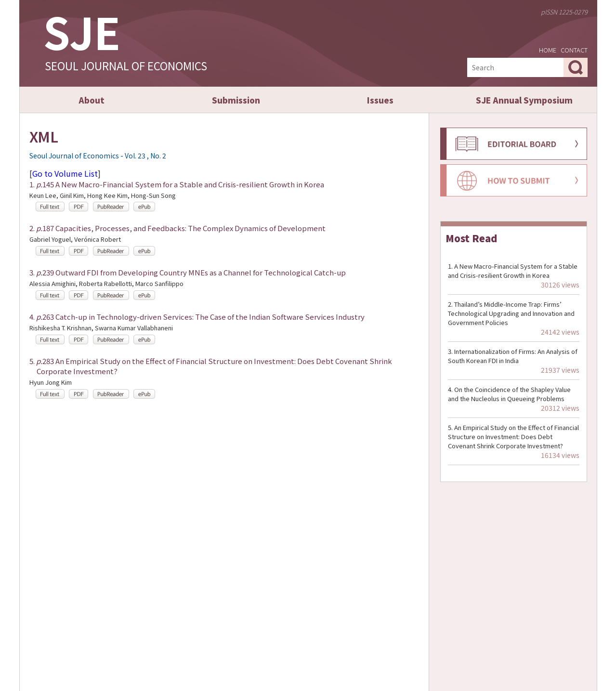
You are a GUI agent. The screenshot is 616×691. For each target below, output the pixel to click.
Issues (380, 100)
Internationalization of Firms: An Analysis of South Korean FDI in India (513, 356)
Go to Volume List (65, 173)
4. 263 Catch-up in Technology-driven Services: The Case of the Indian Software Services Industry (197, 317)
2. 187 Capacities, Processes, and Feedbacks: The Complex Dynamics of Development (177, 228)
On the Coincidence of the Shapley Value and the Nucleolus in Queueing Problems (509, 394)
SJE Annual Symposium (524, 100)
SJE (82, 31)
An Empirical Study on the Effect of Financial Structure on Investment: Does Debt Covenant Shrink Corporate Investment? (513, 437)
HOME (548, 50)
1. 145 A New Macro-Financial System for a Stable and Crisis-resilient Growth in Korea (177, 184)
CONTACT (574, 50)
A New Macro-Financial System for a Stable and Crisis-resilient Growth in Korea (513, 271)
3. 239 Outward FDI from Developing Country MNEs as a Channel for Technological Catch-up (188, 272)
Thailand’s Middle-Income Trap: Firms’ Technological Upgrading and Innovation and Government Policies (511, 313)
